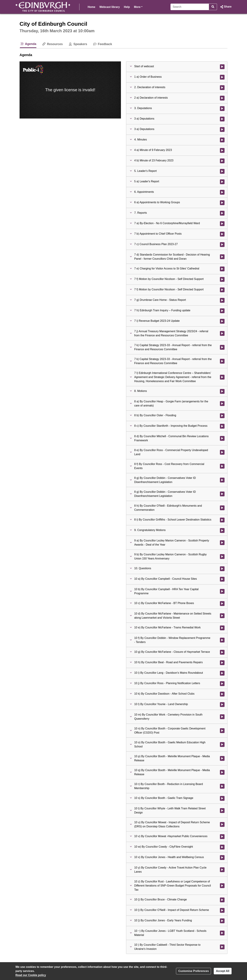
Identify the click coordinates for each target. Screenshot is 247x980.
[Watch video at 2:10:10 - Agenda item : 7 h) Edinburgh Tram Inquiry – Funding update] (222, 311)
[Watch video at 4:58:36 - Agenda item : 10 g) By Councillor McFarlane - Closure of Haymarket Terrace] (222, 652)
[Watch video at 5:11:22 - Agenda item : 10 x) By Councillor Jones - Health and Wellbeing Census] (222, 858)
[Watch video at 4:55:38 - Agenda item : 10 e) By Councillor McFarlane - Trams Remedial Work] (222, 628)
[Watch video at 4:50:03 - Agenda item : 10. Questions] (222, 569)
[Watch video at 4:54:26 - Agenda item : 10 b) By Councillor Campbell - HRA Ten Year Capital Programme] (222, 591)
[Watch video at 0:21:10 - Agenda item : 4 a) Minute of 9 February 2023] (222, 150)
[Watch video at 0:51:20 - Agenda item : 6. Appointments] (222, 192)
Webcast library (110, 7)
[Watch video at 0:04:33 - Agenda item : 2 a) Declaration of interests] (222, 98)
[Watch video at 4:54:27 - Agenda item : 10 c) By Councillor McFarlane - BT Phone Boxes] (222, 604)
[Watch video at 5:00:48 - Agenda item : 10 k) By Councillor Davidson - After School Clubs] (222, 694)
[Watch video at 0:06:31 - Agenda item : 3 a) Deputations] (222, 119)
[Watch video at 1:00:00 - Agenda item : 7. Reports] (222, 213)
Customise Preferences (193, 971)
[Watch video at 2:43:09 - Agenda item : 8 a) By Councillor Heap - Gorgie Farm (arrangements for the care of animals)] (222, 404)
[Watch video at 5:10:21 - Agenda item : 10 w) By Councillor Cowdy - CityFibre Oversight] (222, 847)
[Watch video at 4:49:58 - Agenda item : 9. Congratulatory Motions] (222, 530)
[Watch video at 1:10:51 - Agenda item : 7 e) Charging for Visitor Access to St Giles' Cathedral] (222, 269)
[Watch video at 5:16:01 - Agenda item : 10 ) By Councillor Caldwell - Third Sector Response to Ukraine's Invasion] (222, 947)
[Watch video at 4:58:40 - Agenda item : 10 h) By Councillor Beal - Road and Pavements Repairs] (222, 663)
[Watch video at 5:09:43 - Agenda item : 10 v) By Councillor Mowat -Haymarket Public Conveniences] (222, 837)
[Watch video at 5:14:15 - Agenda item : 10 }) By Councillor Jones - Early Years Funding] (222, 921)
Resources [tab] (52, 44)
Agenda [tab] (28, 44)
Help (127, 7)
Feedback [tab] (102, 44)
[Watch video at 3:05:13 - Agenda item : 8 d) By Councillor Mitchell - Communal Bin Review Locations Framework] (222, 438)
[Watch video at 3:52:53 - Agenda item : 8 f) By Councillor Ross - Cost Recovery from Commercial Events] (222, 466)
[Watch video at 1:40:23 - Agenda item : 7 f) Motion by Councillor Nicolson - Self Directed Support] (222, 290)
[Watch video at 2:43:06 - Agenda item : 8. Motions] (222, 391)
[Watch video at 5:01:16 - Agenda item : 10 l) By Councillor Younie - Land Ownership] (222, 705)
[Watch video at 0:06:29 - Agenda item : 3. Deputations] (222, 109)
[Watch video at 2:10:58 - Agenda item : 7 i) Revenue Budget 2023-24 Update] (222, 321)
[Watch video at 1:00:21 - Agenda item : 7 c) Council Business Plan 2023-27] (222, 245)
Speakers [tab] (78, 44)
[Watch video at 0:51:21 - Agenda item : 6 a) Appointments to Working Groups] (222, 203)
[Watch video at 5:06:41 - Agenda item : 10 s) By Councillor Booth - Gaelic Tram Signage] (222, 798)
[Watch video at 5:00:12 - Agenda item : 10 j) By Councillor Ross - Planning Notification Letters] (222, 684)
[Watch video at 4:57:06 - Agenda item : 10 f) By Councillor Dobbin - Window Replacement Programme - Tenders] (222, 640)
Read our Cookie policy (31, 975)
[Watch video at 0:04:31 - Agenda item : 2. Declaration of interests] (222, 88)
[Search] (190, 7)
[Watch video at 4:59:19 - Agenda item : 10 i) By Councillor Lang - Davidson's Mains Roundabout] (222, 673)
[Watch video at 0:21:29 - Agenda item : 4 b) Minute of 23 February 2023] (222, 161)
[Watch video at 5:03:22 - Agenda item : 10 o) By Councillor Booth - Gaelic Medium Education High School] (222, 745)
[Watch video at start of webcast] (222, 67)
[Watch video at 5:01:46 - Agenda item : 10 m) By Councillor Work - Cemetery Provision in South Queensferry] (222, 717)
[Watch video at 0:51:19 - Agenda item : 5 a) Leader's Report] (222, 182)
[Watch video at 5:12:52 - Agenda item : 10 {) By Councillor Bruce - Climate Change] (222, 900)
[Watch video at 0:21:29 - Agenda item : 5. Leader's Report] (222, 171)
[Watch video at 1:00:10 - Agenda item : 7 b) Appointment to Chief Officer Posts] (222, 234)
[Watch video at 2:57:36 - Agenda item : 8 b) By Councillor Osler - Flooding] (222, 416)
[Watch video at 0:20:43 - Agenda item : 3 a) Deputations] (222, 129)
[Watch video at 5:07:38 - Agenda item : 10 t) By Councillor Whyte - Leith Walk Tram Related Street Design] (222, 811)
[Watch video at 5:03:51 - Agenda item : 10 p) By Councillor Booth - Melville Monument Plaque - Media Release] (222, 758)
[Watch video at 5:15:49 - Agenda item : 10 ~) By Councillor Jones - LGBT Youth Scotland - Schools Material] (222, 933)
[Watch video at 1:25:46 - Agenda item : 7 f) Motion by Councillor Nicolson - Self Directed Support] (222, 279)
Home (91, 7)
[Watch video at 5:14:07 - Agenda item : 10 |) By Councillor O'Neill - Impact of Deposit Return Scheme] (222, 910)
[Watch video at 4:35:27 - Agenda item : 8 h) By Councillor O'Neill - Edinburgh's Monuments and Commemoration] (222, 508)
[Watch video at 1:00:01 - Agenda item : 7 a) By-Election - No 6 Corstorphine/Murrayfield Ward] (222, 224)
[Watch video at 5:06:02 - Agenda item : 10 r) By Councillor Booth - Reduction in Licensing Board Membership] (222, 786)
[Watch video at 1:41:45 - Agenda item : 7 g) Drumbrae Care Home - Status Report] (222, 300)
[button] (226, 7)
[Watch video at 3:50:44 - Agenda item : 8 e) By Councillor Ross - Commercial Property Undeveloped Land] (222, 452)
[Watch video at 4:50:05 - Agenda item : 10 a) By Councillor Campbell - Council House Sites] (222, 579)
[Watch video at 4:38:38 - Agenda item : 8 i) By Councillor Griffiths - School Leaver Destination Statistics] (222, 520)
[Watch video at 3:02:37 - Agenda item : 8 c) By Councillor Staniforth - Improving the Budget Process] (222, 426)
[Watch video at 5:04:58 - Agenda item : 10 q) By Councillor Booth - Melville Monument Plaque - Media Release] (222, 772)
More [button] (138, 7)
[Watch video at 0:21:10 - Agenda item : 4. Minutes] (222, 140)
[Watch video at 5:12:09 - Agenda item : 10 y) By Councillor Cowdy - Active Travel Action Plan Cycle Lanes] (222, 870)
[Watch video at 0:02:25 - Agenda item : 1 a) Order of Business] (222, 77)
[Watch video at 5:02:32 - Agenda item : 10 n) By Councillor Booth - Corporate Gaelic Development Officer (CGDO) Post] (222, 731)
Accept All (223, 971)
